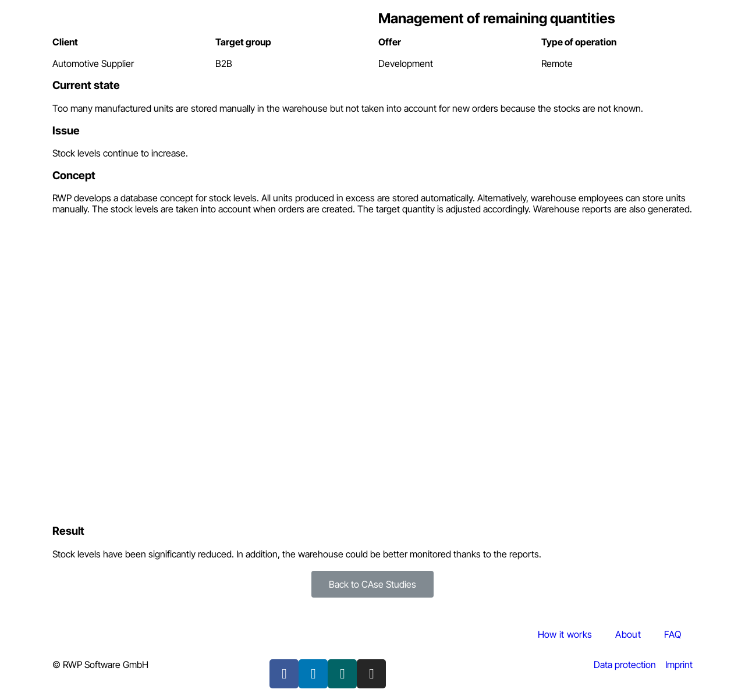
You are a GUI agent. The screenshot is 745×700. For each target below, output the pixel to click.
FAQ (673, 634)
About (628, 634)
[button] (372, 584)
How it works (565, 634)
